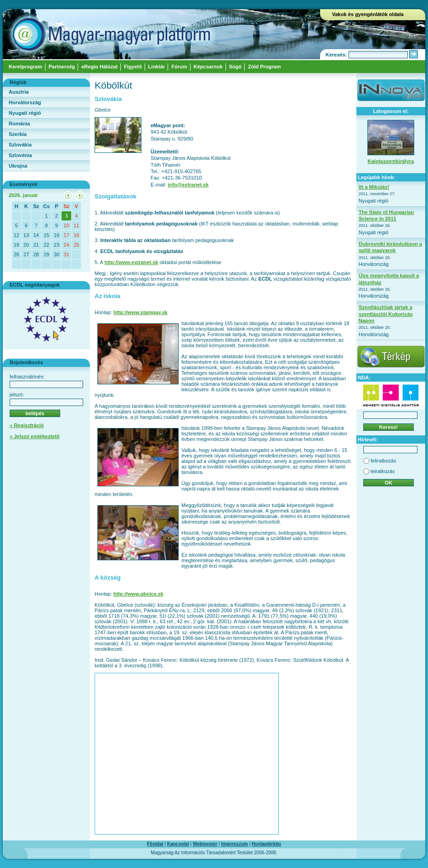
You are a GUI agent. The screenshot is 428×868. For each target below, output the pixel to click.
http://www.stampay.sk (141, 312)
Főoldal (155, 844)
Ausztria (19, 92)
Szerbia (18, 134)
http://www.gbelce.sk (138, 594)
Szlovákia (20, 145)
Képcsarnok (208, 67)
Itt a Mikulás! (374, 187)
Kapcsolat (178, 844)
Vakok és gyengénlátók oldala (368, 14)
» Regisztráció (27, 425)
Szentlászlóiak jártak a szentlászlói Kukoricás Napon (386, 314)
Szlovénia (20, 155)
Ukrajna (18, 166)
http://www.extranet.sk (131, 262)
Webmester (205, 844)
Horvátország (25, 102)
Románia (19, 124)
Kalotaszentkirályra (391, 161)
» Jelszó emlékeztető (35, 436)
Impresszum (235, 844)
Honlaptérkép (266, 844)
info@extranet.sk (188, 185)
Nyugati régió (25, 113)
